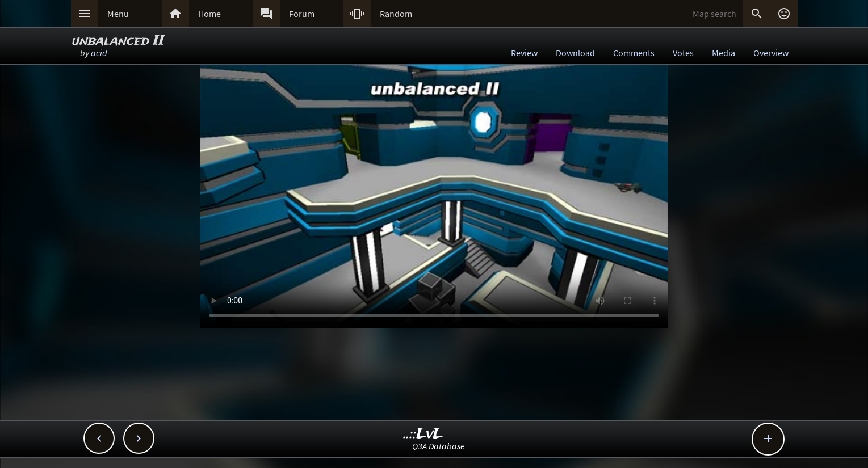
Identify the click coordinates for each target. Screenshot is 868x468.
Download (575, 53)
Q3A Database (439, 446)
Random (396, 14)
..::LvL (423, 434)
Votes (683, 53)
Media (724, 53)
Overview (771, 53)
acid (99, 53)
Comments (634, 53)
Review (524, 53)
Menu (118, 14)
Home (209, 14)
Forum (302, 14)
